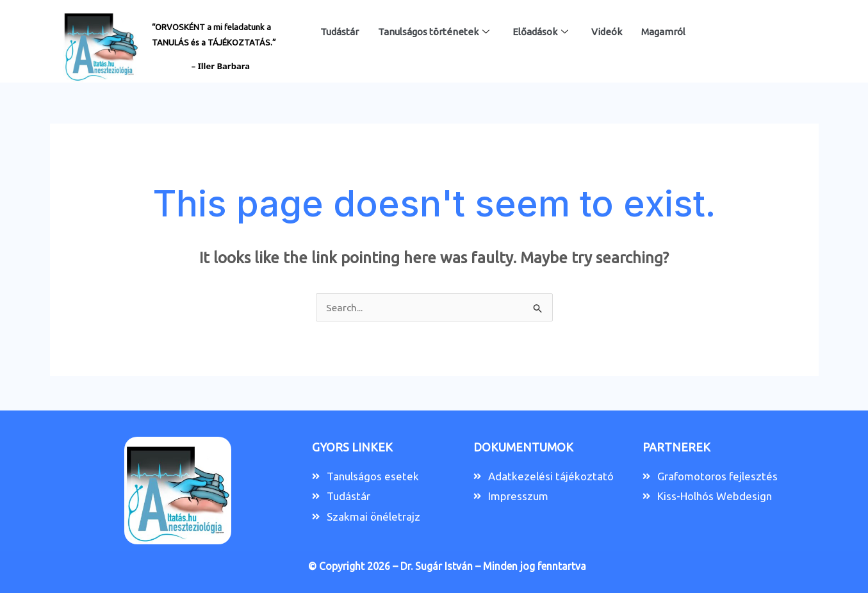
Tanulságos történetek (434, 32)
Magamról (663, 32)
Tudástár (340, 32)
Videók (607, 32)
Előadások (540, 32)
